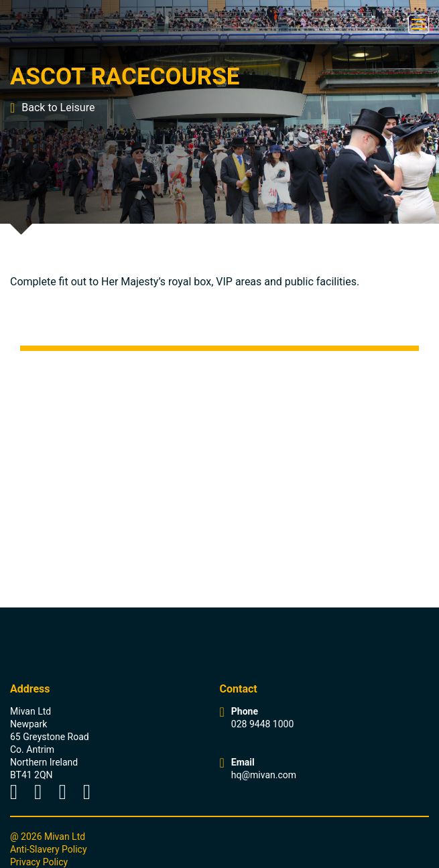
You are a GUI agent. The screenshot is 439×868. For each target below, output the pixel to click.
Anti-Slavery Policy (49, 849)
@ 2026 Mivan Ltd (48, 837)
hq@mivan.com (264, 775)
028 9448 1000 (263, 724)
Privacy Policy (39, 862)
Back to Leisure (52, 108)
